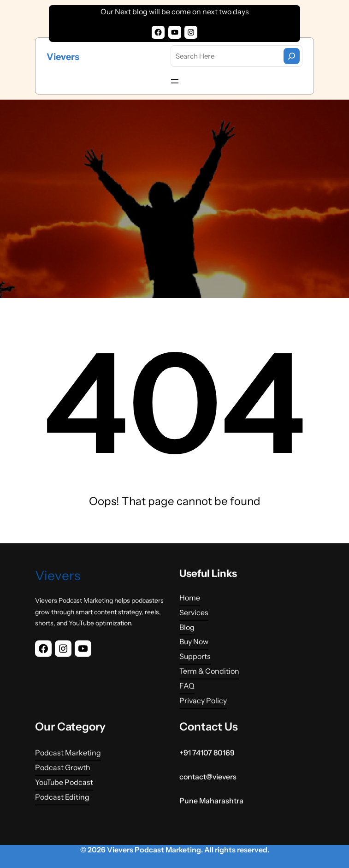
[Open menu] (175, 81)
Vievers (63, 57)
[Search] (292, 56)
